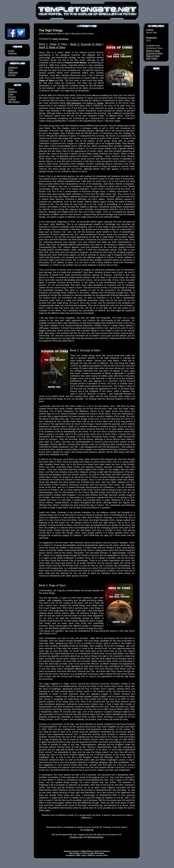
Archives (13, 53)
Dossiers (13, 92)
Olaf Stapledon (74, 103)
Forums (12, 97)
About (11, 89)
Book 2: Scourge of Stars (86, 44)
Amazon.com (76, 837)
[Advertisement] (156, 92)
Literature (13, 67)
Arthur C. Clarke (95, 103)
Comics (12, 75)
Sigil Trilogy (152, 58)
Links (11, 94)
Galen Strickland (60, 39)
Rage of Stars (153, 56)
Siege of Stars (153, 51)
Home (11, 51)
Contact (12, 99)
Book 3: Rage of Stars (52, 47)
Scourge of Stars (154, 53)
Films (11, 70)
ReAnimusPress (95, 837)
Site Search (14, 102)
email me (89, 830)
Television (13, 72)
